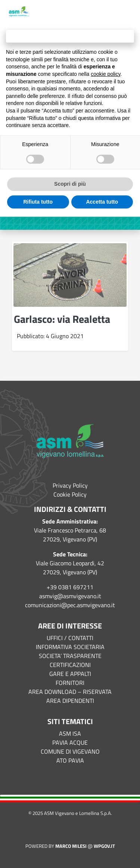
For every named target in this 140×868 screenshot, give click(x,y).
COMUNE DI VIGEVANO (70, 751)
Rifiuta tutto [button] (38, 202)
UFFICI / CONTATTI (70, 638)
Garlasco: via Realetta (62, 319)
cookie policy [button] (105, 74)
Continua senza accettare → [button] (70, 36)
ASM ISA (70, 733)
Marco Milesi (71, 846)
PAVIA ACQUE (70, 742)
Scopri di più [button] (70, 184)
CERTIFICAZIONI (70, 665)
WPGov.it (104, 846)
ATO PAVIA (70, 760)
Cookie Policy (70, 494)
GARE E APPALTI (70, 674)
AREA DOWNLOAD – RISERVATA (70, 692)
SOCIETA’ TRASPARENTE (70, 656)
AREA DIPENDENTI (70, 701)
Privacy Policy (70, 485)
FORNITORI (70, 683)
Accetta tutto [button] (102, 202)
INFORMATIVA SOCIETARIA (70, 647)
